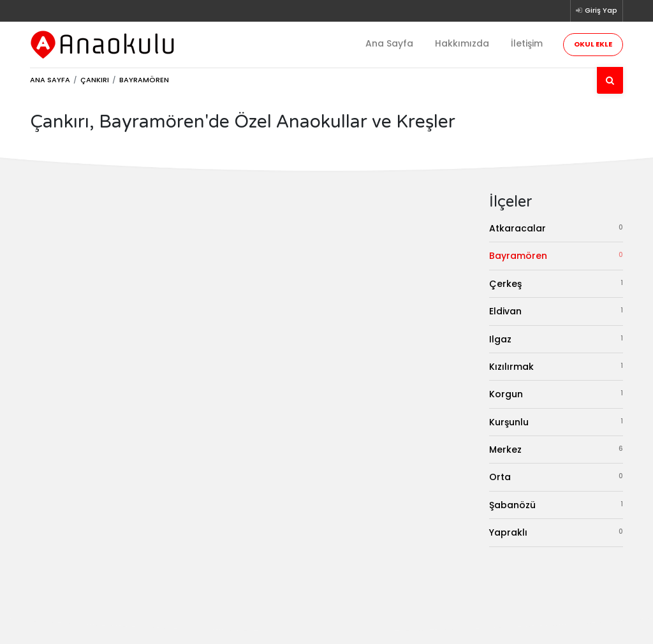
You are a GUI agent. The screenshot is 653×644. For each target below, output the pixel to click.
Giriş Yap (597, 10)
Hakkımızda (462, 43)
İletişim (527, 43)
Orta (556, 477)
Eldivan (556, 311)
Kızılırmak (556, 366)
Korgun (556, 394)
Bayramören (556, 255)
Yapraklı (556, 532)
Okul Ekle (593, 44)
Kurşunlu (556, 422)
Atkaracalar (556, 228)
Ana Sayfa (389, 43)
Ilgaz (556, 339)
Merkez (556, 449)
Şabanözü (556, 505)
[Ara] (610, 80)
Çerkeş (556, 283)
